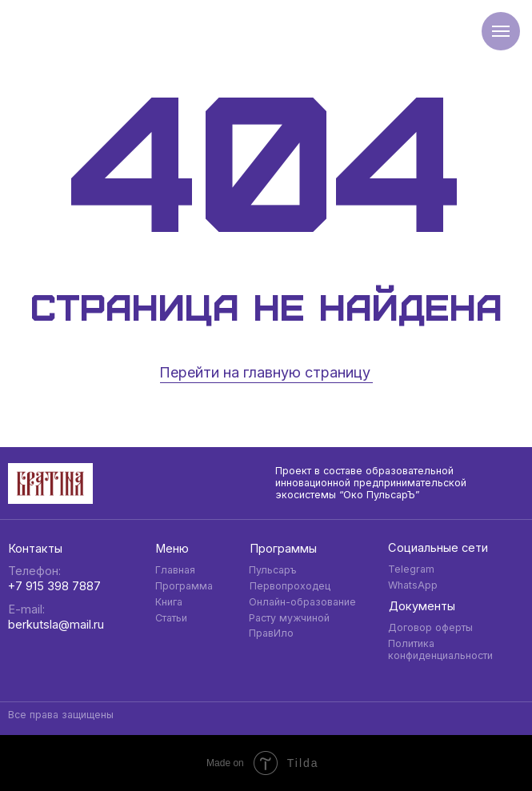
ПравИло (271, 633)
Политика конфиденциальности (440, 649)
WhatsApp (413, 585)
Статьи (171, 618)
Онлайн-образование (302, 602)
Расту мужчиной (289, 618)
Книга (169, 602)
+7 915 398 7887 (54, 586)
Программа (184, 586)
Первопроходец (290, 586)
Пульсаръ (273, 570)
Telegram (411, 569)
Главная (175, 570)
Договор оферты (430, 627)
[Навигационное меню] (501, 31)
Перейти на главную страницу (265, 372)
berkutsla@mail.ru (56, 625)
